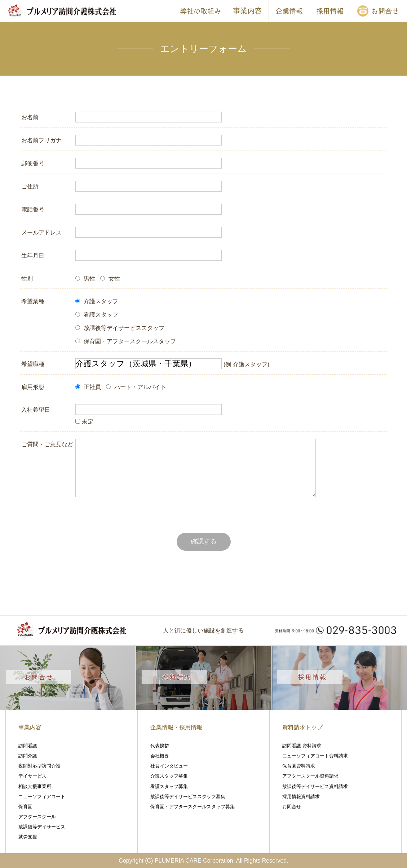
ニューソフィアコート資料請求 (315, 756)
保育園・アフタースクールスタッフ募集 (193, 807)
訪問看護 (28, 746)
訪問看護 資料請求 (302, 746)
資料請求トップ (302, 727)
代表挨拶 (160, 746)
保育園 (25, 807)
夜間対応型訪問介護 (39, 766)
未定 (84, 422)
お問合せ (292, 807)
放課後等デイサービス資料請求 (315, 786)
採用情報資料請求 (301, 797)
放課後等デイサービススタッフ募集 (188, 797)
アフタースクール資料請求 (310, 776)
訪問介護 (28, 756)
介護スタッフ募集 (169, 776)
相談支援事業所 (35, 786)
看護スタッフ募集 (169, 786)
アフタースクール (37, 817)
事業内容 (30, 727)
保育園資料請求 (299, 766)
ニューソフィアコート (42, 797)
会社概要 (160, 756)
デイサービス (32, 776)
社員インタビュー (169, 766)
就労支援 (28, 837)
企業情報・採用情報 (176, 727)
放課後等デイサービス (42, 827)
